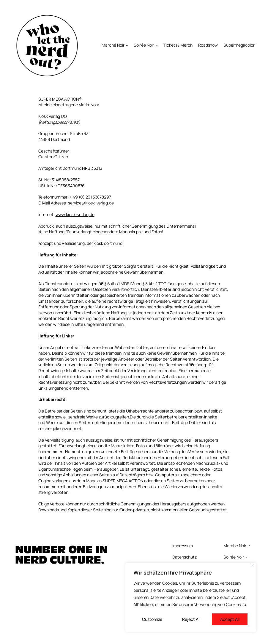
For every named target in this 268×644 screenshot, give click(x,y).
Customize (152, 619)
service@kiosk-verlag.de (91, 203)
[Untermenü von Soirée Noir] (157, 45)
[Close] (252, 566)
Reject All (191, 619)
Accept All (230, 619)
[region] (191, 597)
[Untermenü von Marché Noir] (127, 45)
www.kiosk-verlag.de (75, 214)
